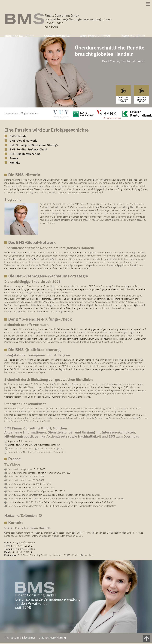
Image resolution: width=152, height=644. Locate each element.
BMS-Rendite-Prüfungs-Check (30, 151)
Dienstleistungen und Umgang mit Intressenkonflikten (34, 446)
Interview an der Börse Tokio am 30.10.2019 (29, 485)
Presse (14, 160)
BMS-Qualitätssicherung (26, 155)
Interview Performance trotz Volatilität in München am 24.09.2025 (40, 474)
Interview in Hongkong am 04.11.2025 (26, 470)
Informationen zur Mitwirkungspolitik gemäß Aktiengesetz (36, 450)
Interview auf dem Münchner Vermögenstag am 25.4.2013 (36, 493)
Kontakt (15, 164)
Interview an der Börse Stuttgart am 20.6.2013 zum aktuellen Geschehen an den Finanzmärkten (54, 496)
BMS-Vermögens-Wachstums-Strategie (36, 147)
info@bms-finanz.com (23, 544)
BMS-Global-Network (24, 142)
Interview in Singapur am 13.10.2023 (26, 478)
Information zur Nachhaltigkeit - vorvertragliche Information (37, 453)
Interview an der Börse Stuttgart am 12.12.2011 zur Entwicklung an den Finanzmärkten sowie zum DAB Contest (62, 507)
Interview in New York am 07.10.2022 (26, 481)
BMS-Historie (18, 138)
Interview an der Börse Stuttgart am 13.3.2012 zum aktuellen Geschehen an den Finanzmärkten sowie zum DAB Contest (66, 500)
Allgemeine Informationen (20, 442)
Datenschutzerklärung (52, 639)
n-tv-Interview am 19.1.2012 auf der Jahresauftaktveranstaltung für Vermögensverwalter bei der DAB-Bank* (60, 504)
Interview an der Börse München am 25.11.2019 (31, 489)
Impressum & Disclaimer (20, 639)
